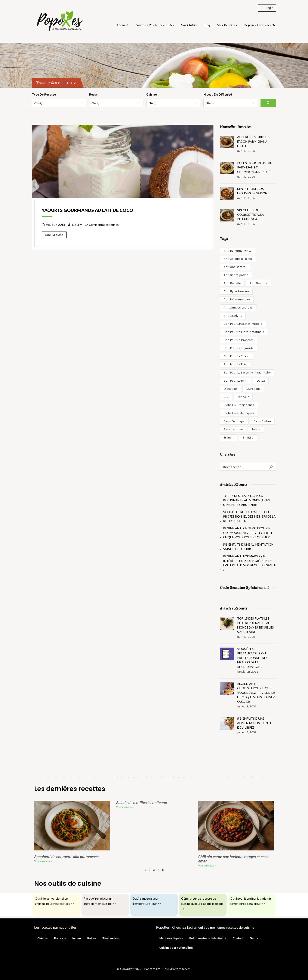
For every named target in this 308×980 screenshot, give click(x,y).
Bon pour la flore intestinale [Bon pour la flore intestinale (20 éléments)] (244, 332)
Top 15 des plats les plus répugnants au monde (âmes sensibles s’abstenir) (246, 500)
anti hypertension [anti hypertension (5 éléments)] (236, 291)
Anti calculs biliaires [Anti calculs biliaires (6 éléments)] (238, 259)
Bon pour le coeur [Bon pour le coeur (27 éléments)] (236, 356)
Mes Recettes (227, 25)
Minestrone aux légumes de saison (252, 191)
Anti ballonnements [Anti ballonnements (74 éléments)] (238, 251)
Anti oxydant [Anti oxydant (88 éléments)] (233, 316)
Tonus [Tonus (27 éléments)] (256, 429)
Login (267, 8)
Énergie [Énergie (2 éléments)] (248, 438)
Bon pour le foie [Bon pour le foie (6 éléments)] (235, 364)
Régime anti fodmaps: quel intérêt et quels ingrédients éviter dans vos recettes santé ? (250, 563)
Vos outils (189, 25)
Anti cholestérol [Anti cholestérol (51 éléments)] (235, 267)
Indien (77, 938)
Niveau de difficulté (223, 94)
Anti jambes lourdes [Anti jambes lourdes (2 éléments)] (238, 308)
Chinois (43, 938)
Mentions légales (171, 938)
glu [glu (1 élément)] (226, 397)
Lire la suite (54, 235)
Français (60, 938)
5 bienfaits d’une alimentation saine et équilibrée (248, 547)
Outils (254, 938)
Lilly (79, 225)
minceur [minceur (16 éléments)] (243, 397)
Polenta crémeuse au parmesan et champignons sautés (255, 167)
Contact (238, 938)
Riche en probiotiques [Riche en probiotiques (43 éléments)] (239, 405)
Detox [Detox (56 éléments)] (261, 381)
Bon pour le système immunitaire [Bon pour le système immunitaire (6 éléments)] (247, 373)
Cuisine (155, 94)
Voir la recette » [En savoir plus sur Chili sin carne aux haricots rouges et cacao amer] (207, 866)
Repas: (96, 94)
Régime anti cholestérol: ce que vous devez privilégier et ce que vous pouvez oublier (248, 533)
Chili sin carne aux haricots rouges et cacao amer (234, 859)
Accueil (122, 25)
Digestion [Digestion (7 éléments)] (230, 389)
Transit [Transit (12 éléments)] (229, 438)
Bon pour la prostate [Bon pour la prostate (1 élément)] (239, 340)
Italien (92, 938)
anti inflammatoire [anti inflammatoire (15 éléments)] (237, 299)
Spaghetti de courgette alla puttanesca (251, 215)
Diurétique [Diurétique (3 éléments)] (253, 389)
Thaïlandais (111, 938)
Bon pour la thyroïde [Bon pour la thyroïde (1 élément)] (238, 348)
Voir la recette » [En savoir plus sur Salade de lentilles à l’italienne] (125, 807)
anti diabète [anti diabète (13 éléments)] (232, 283)
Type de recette (44, 94)
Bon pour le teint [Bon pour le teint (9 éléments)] (236, 381)
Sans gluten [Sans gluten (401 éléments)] (262, 421)
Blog (207, 25)
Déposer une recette (260, 25)
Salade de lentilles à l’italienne (141, 803)
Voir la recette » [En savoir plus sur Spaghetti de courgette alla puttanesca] (43, 861)
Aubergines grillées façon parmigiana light (254, 141)
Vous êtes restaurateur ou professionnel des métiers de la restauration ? (249, 516)
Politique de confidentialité (208, 938)
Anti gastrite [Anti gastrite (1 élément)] (259, 283)
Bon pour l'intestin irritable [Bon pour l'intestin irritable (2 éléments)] (243, 324)
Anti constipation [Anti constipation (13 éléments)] (236, 275)
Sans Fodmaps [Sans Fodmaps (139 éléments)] (234, 421)
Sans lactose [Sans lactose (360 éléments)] (233, 429)
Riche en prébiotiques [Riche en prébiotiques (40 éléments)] (239, 413)
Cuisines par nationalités (154, 25)
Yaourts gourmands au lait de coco (87, 210)
